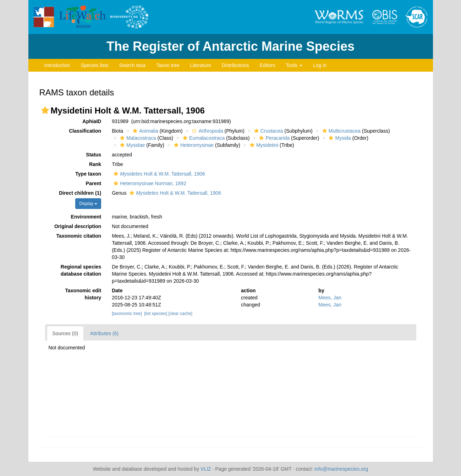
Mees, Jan (330, 298)
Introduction (57, 65)
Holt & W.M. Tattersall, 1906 (158, 174)
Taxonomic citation (79, 236)
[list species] (156, 314)
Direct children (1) (80, 193)
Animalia (145, 131)
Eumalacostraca (203, 138)
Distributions (235, 65)
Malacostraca (137, 138)
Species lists (95, 65)
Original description (78, 226)
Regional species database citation (81, 270)
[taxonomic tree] (127, 314)
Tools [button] (294, 65)
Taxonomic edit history (83, 294)
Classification (85, 131)
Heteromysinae (193, 145)
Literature (201, 65)
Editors (268, 65)
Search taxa (132, 65)
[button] (45, 110)
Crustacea (268, 131)
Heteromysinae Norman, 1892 (149, 183)
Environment (86, 217)
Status (94, 155)
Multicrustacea (341, 131)
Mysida (339, 138)
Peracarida (273, 138)
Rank (95, 164)
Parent (94, 183)
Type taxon (88, 174)
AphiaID (92, 121)
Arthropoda (207, 131)
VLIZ (206, 469)
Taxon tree (168, 65)
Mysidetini (263, 145)
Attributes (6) (104, 333)
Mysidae (131, 145)
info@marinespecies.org (341, 469)
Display (88, 204)
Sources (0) (65, 333)
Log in (320, 65)
